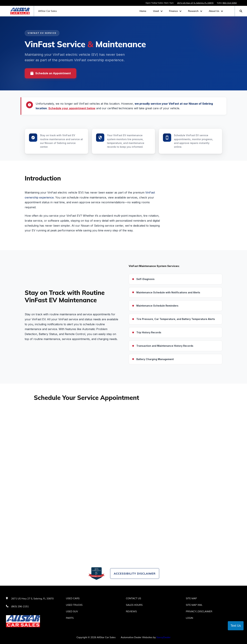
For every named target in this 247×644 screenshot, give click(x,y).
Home (143, 11)
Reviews (131, 611)
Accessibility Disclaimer (135, 573)
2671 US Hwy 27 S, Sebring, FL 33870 (195, 3)
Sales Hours (134, 605)
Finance (174, 11)
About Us (214, 11)
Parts (70, 618)
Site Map (191, 598)
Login (190, 618)
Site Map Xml (194, 605)
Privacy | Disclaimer (199, 611)
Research (194, 11)
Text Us (236, 626)
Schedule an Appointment (51, 73)
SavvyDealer (163, 637)
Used (156, 11)
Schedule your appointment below (72, 108)
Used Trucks (74, 605)
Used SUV (72, 611)
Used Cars (73, 598)
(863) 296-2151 (20, 606)
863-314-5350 (230, 3)
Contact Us (134, 598)
